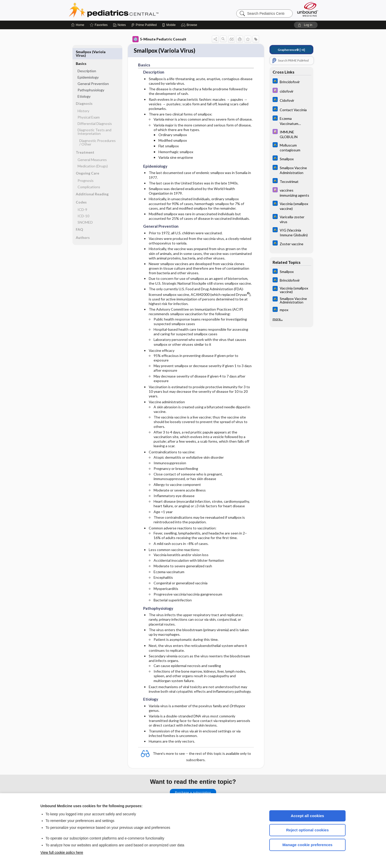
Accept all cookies (308, 816)
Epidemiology (88, 66)
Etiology (84, 85)
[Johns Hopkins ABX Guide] (291, 82)
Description (87, 59)
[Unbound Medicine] (308, 9)
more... (278, 319)
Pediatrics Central (132, 10)
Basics (81, 52)
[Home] (78, 25)
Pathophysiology (91, 78)
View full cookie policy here (62, 852)
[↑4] (291, 50)
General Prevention (93, 72)
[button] (190, 25)
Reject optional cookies (307, 830)
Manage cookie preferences (308, 845)
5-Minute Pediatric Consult (159, 39)
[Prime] (144, 25)
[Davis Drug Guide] (291, 91)
